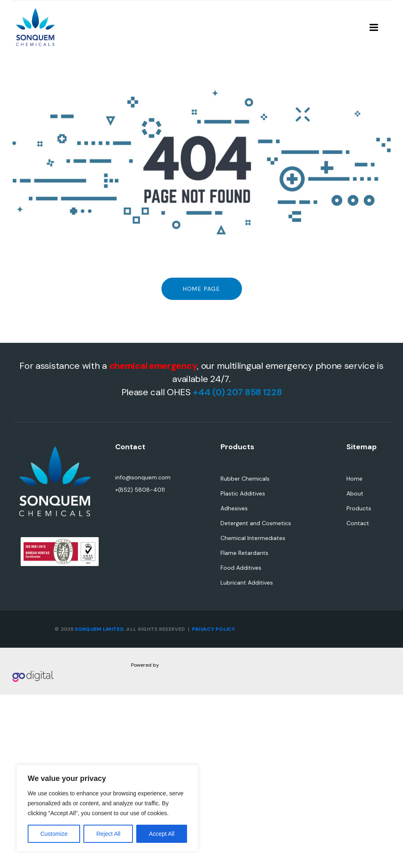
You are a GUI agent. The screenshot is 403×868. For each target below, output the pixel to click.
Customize (54, 834)
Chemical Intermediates (253, 538)
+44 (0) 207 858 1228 (237, 392)
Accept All (162, 834)
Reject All (108, 834)
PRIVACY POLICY (213, 629)
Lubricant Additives (247, 583)
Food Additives (241, 568)
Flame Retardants (244, 553)
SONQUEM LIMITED (99, 629)
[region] (107, 808)
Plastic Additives (243, 493)
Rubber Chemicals (245, 479)
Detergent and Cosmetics (256, 523)
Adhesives (234, 508)
